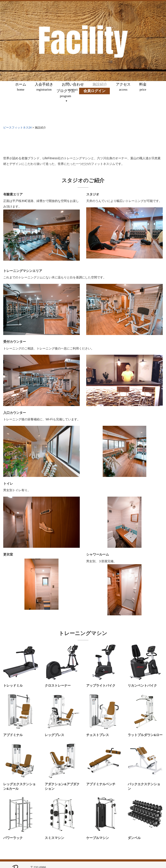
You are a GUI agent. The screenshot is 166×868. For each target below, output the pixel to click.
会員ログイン (94, 93)
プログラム (66, 93)
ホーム (21, 87)
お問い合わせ (73, 87)
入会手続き (44, 87)
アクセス (123, 87)
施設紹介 (100, 87)
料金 (143, 87)
